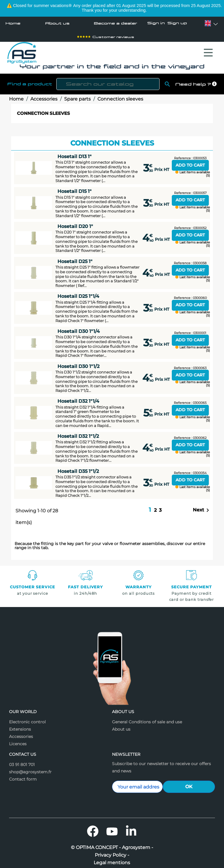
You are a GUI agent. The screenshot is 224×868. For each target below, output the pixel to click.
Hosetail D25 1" (75, 259)
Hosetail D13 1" (75, 154)
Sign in (156, 23)
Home (13, 23)
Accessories (21, 734)
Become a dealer (116, 23)
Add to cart (190, 162)
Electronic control (27, 719)
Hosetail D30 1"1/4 (79, 328)
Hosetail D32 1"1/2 (78, 433)
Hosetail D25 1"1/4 (78, 293)
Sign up (177, 23)
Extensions (20, 726)
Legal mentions (112, 860)
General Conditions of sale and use (147, 719)
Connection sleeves (43, 110)
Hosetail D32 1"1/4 (78, 398)
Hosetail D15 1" (75, 188)
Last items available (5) (193, 171)
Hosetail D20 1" (75, 223)
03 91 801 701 (22, 762)
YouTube (112, 828)
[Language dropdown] (208, 23)
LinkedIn (131, 828)
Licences (18, 741)
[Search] (108, 81)
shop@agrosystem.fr (30, 769)
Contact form (23, 776)
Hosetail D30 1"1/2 (78, 363)
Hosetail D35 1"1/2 (78, 468)
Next (202, 507)
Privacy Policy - (112, 852)
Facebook (93, 828)
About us (57, 23)
